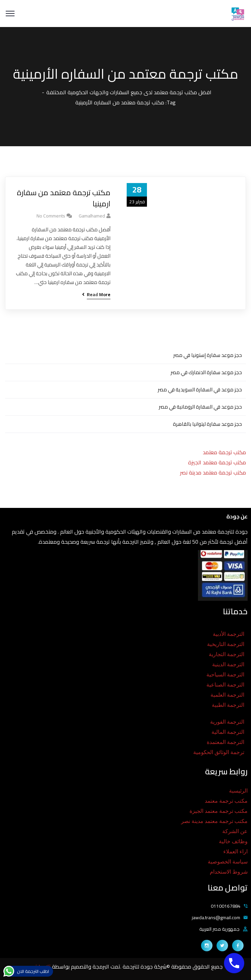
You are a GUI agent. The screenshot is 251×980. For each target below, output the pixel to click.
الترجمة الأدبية (229, 634)
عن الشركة (235, 831)
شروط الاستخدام (229, 872)
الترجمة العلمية (227, 695)
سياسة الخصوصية (228, 862)
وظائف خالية (233, 841)
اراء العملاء (235, 852)
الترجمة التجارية (227, 654)
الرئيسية (238, 791)
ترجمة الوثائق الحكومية (219, 752)
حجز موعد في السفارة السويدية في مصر (200, 390)
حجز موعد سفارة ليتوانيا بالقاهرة (207, 424)
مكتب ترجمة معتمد (224, 452)
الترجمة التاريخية (226, 644)
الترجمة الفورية (227, 722)
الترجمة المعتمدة (225, 742)
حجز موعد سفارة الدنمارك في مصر (206, 372)
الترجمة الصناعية (225, 685)
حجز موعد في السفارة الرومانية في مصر (200, 407)
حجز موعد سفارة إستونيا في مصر (208, 355)
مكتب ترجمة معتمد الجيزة (217, 462)
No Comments (51, 216)
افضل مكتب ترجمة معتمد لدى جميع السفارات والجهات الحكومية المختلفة (129, 92)
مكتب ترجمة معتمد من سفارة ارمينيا (64, 198)
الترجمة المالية (228, 732)
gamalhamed (92, 216)
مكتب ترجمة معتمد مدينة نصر (213, 472)
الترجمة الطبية (228, 705)
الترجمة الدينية (228, 664)
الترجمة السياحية (225, 675)
